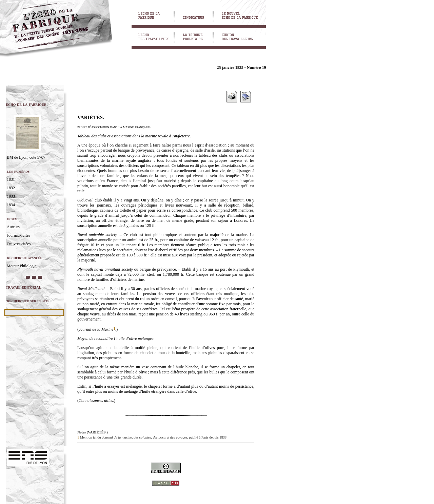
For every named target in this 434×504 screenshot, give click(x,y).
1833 (11, 196)
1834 (11, 205)
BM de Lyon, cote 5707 (26, 157)
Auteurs (13, 227)
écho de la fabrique (26, 104)
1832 (11, 188)
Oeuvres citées (19, 244)
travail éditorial (23, 287)
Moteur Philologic (22, 266)
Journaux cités (18, 235)
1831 (11, 179)
